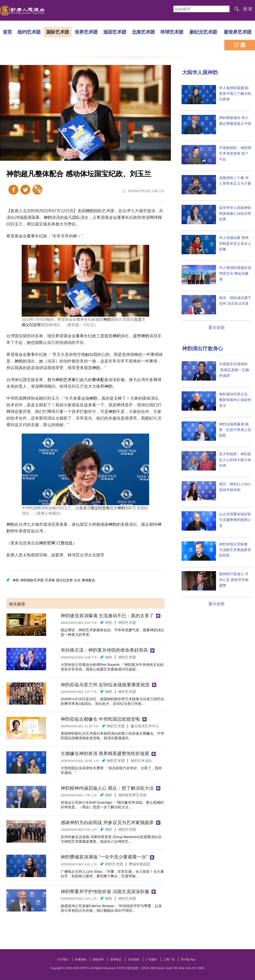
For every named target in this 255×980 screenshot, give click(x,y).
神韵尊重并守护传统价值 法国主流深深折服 (105, 892)
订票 (240, 45)
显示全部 (216, 327)
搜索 (248, 9)
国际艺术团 (58, 32)
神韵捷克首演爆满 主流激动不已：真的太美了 (107, 616)
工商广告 (169, 959)
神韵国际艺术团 (32, 580)
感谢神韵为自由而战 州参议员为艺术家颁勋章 (107, 823)
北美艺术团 (143, 32)
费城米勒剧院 (139, 864)
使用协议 (116, 959)
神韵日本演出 (141, 761)
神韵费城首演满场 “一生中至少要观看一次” (104, 857)
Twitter (25, 190)
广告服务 (151, 959)
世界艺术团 (86, 32)
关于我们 (63, 959)
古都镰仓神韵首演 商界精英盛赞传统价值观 (105, 754)
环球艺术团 (172, 32)
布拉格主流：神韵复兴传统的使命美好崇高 (104, 650)
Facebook (13, 190)
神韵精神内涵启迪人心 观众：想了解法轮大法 (107, 788)
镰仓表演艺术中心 (145, 726)
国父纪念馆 (31, 325)
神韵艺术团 (127, 623)
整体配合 (100, 380)
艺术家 (70, 380)
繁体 (37, 190)
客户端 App (188, 959)
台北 (138, 319)
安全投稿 (134, 959)
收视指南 (81, 959)
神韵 (90, 211)
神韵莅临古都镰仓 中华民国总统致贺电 (100, 719)
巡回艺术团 (115, 32)
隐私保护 (98, 959)
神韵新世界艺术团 (132, 795)
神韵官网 (47, 543)
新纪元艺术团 (203, 32)
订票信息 (65, 543)
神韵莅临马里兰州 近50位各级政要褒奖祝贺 (105, 685)
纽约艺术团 (29, 32)
